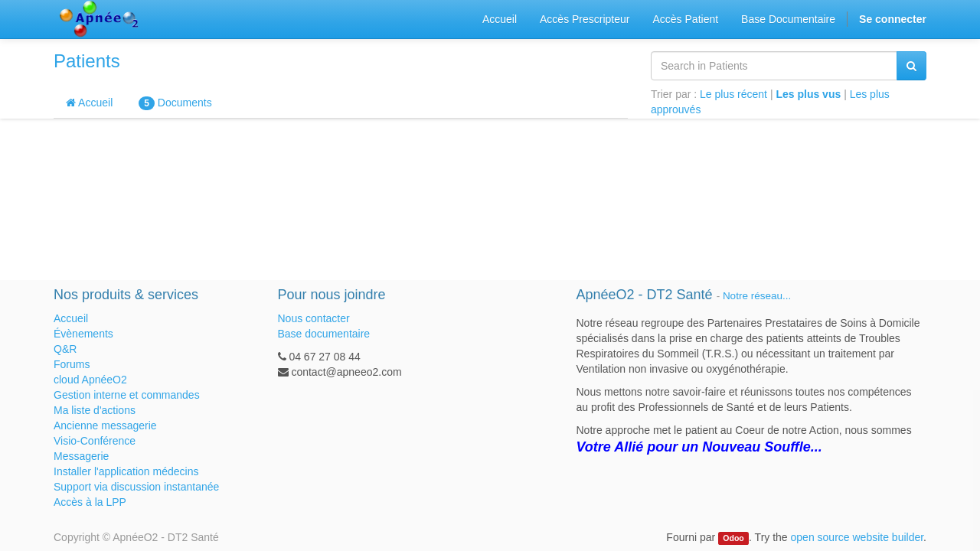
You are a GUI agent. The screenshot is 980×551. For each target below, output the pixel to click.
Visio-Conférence (95, 441)
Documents (175, 103)
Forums (72, 364)
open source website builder (857, 537)
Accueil (89, 103)
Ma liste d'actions (95, 410)
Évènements (83, 334)
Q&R (65, 349)
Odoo (733, 538)
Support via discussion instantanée (136, 487)
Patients (87, 61)
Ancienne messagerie (105, 425)
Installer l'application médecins (126, 471)
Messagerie (81, 456)
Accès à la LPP (90, 502)
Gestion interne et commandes (127, 395)
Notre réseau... (757, 296)
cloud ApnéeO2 (90, 380)
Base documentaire (324, 334)
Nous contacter (314, 318)
